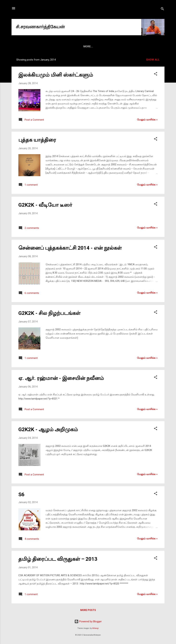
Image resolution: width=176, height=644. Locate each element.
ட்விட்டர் (147, 46)
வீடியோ (112, 46)
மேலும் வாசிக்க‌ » (147, 120)
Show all (153, 60)
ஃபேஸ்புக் (130, 46)
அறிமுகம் (43, 46)
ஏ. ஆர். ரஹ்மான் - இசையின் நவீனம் (61, 378)
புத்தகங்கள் (62, 46)
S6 (21, 494)
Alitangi (95, 628)
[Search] (162, 9)
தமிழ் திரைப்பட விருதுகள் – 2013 (58, 559)
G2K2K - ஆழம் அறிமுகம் (48, 429)
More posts (88, 610)
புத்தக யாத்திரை (37, 140)
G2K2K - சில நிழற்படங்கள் (49, 313)
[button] (156, 74)
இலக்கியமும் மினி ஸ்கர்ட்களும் (56, 75)
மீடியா (97, 46)
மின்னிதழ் (81, 46)
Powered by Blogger (88, 621)
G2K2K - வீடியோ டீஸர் (45, 205)
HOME (27, 46)
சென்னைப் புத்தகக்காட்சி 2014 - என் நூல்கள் (70, 248)
